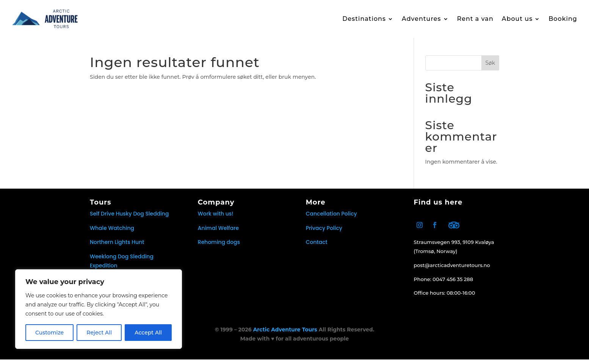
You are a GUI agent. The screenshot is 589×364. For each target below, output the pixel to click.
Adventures (421, 19)
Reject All (99, 333)
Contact (317, 247)
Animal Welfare (218, 233)
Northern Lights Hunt (117, 247)
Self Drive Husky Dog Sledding (129, 218)
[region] (99, 309)
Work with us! (216, 218)
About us (517, 19)
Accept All (148, 333)
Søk (490, 67)
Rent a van (475, 19)
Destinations (364, 19)
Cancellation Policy (331, 218)
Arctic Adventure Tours (285, 334)
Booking (563, 19)
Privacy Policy (324, 233)
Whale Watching (112, 233)
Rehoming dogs (219, 247)
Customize (49, 333)
